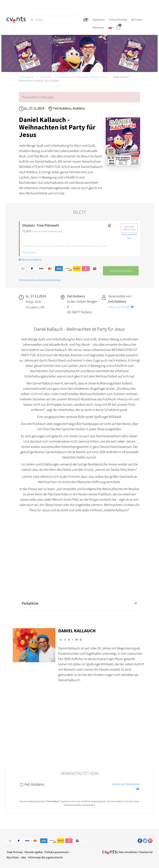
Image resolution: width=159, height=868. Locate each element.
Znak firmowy (15, 852)
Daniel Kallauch (77, 631)
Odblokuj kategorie (30, 260)
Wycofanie (13, 857)
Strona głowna (26, 77)
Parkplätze (30, 603)
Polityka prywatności (57, 852)
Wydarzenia (46, 77)
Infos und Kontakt (121, 307)
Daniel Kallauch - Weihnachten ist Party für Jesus (83, 77)
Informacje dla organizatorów (45, 857)
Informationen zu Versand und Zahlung (40, 280)
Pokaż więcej (29, 252)
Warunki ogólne (34, 852)
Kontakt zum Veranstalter (126, 784)
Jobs (23, 857)
